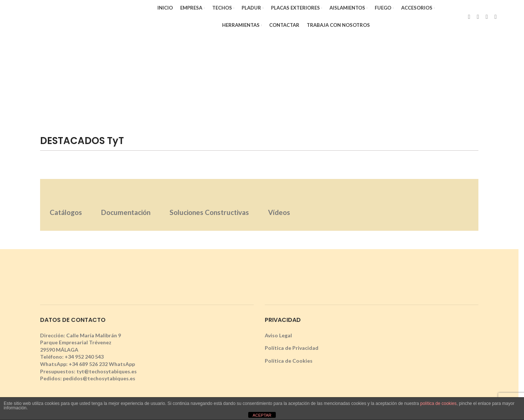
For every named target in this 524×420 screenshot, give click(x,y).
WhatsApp (122, 364)
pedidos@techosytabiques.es (99, 378)
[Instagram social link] (487, 17)
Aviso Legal (278, 335)
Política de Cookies (289, 361)
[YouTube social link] (496, 17)
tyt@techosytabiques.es (107, 371)
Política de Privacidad (292, 348)
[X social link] (478, 17)
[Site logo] (73, 16)
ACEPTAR (262, 415)
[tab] (66, 205)
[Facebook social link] (469, 17)
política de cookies (439, 403)
